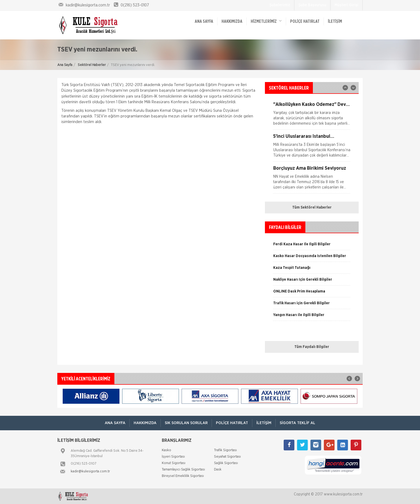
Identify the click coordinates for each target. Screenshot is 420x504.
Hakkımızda (232, 21)
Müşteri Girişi (346, 5)
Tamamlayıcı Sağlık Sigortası (183, 470)
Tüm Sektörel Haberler (312, 207)
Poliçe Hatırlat (305, 21)
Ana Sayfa (65, 65)
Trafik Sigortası (225, 450)
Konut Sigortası (174, 463)
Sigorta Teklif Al (297, 423)
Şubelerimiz (280, 5)
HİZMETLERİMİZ (266, 21)
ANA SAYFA (204, 21)
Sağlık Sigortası (226, 463)
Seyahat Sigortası (227, 457)
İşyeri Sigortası (173, 457)
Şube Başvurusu (312, 5)
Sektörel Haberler (92, 65)
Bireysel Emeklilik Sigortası (183, 476)
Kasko (166, 450)
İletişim (335, 21)
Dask (218, 470)
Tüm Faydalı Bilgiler (312, 347)
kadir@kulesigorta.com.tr (90, 471)
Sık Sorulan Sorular (186, 423)
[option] (312, 148)
